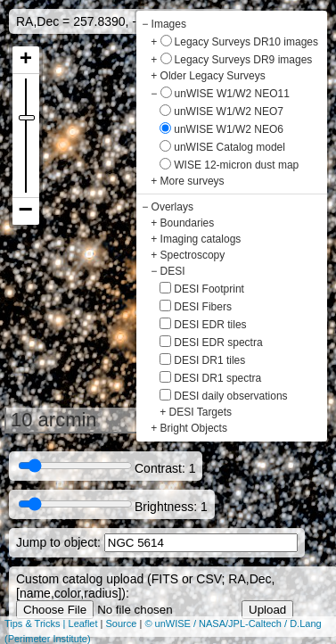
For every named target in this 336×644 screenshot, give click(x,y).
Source (122, 623)
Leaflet (83, 623)
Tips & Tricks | (37, 623)
